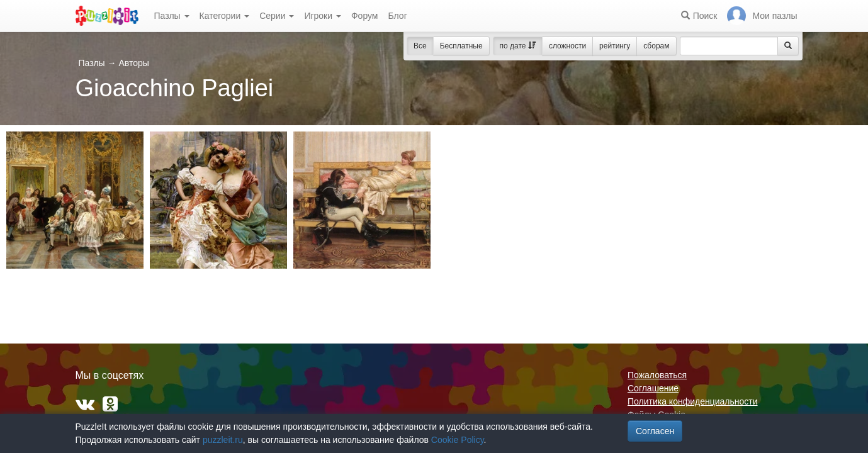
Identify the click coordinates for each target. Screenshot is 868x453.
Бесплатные (461, 46)
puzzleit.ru (223, 440)
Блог (397, 16)
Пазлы (172, 16)
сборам (656, 46)
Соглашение (653, 388)
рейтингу (615, 46)
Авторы (133, 63)
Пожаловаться (657, 375)
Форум (365, 16)
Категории (225, 16)
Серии (277, 16)
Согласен (655, 431)
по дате (518, 46)
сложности (567, 46)
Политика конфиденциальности (693, 401)
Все (420, 46)
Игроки (323, 16)
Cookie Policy (458, 440)
